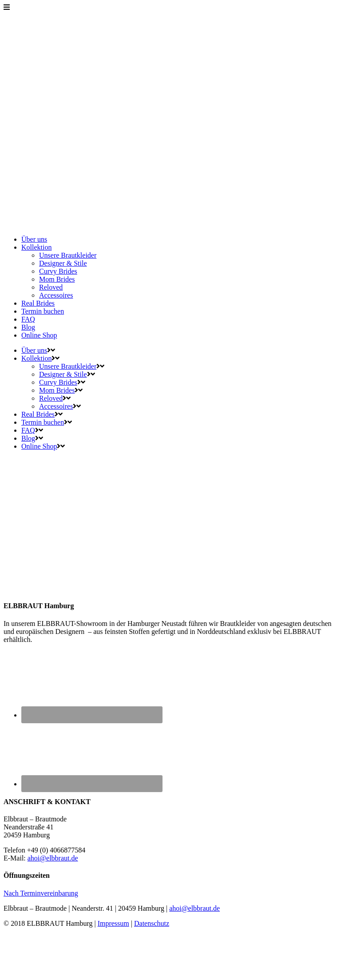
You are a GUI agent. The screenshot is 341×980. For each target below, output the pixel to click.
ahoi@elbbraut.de (53, 858)
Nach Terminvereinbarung (41, 893)
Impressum (113, 923)
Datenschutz (152, 923)
